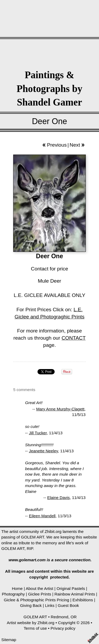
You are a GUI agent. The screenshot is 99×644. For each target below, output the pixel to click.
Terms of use (35, 628)
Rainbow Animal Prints (75, 594)
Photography (13, 594)
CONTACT (74, 338)
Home (17, 588)
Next (75, 145)
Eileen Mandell (42, 516)
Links (50, 605)
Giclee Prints (40, 594)
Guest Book (68, 605)
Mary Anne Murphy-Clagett (60, 409)
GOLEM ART (35, 617)
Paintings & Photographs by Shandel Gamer (49, 89)
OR (74, 617)
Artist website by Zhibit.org (31, 623)
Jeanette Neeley (44, 451)
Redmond (60, 617)
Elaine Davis (58, 498)
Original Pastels (71, 588)
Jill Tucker (38, 433)
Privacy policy (63, 628)
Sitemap (9, 640)
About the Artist (40, 588)
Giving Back (31, 605)
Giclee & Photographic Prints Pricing (36, 600)
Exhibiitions (83, 600)
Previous (57, 145)
